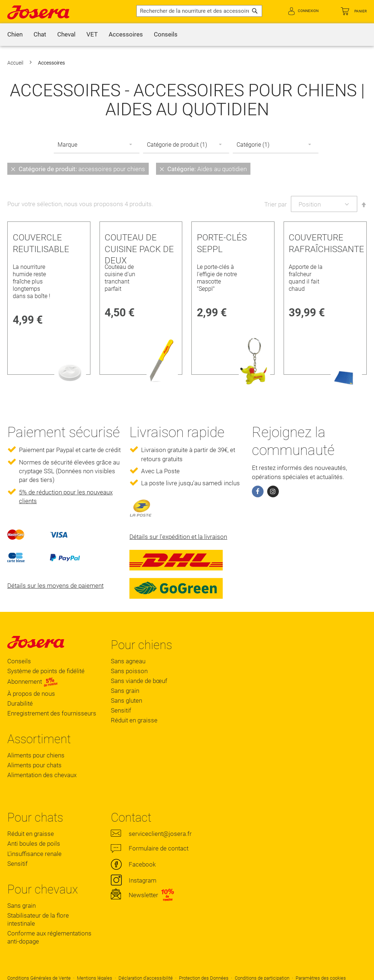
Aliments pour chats (34, 765)
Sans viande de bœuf (139, 681)
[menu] (187, 35)
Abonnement (33, 682)
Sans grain (125, 691)
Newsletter (143, 895)
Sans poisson (129, 671)
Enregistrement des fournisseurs (52, 713)
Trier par (276, 204)
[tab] (187, 169)
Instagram (143, 880)
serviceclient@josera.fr (160, 834)
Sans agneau (128, 661)
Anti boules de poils (34, 844)
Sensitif (121, 710)
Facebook (142, 864)
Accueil (16, 63)
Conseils (19, 661)
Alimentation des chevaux (42, 775)
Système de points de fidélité (46, 671)
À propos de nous (31, 694)
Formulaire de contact (159, 848)
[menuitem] (15, 35)
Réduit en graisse (134, 720)
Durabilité (20, 703)
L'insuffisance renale (34, 854)
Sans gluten (126, 701)
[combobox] (199, 11)
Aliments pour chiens (36, 755)
